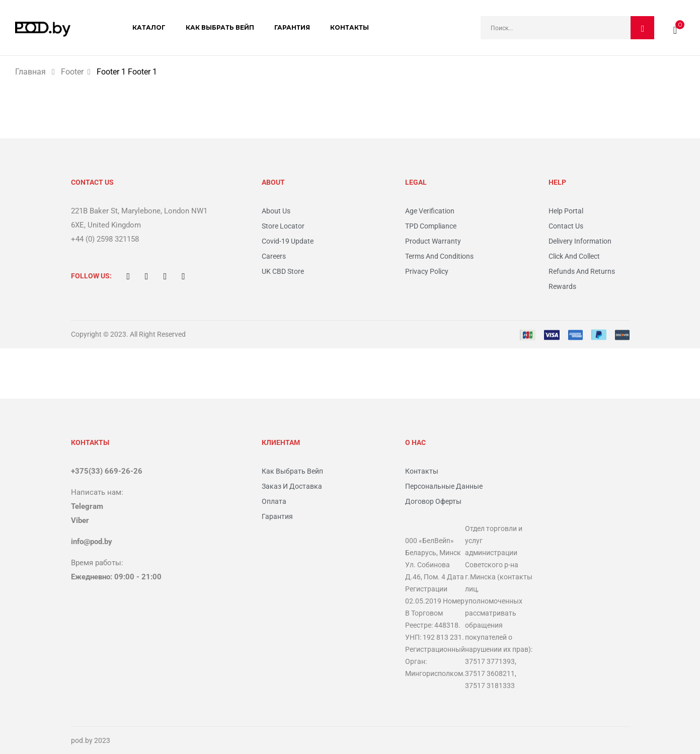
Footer (72, 72)
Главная (30, 72)
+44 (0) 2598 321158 (105, 239)
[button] (675, 28)
